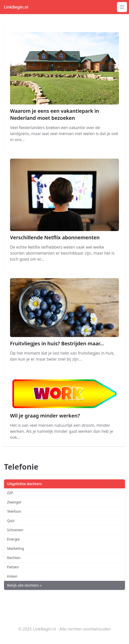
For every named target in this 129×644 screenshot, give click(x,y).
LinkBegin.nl (16, 7)
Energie (13, 539)
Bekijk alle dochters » (24, 585)
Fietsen (13, 567)
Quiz (11, 521)
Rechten (14, 558)
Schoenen (15, 530)
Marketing (16, 548)
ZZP (10, 493)
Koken (12, 576)
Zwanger (14, 502)
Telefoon (14, 511)
